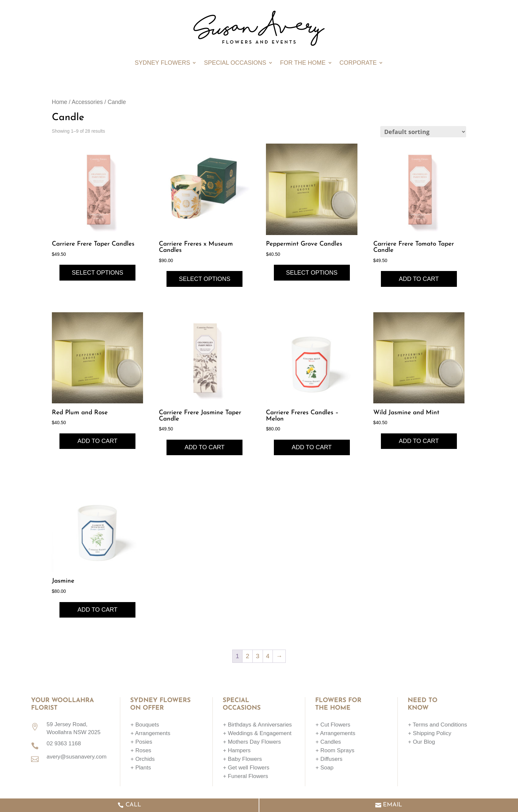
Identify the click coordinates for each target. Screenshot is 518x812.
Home (60, 102)
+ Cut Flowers (333, 725)
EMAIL (392, 805)
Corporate (358, 63)
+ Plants (141, 768)
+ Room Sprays (335, 750)
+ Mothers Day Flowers (252, 742)
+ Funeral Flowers (246, 776)
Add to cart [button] (419, 279)
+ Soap (324, 768)
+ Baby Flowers (242, 759)
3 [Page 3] (258, 656)
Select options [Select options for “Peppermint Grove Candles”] (312, 273)
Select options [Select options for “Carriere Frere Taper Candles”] (97, 273)
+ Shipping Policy (430, 733)
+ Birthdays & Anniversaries (257, 725)
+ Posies (141, 742)
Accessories (87, 102)
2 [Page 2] (248, 656)
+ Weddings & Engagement (257, 733)
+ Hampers (237, 750)
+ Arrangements (150, 733)
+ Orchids (143, 759)
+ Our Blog (422, 742)
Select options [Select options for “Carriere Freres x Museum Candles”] (204, 279)
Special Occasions (235, 63)
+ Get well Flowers (246, 768)
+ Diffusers (329, 759)
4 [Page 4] (268, 656)
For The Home (303, 63)
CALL (133, 805)
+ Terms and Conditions (438, 725)
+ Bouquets (145, 725)
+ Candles (328, 742)
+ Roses (141, 750)
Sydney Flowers (163, 63)
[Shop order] (423, 132)
